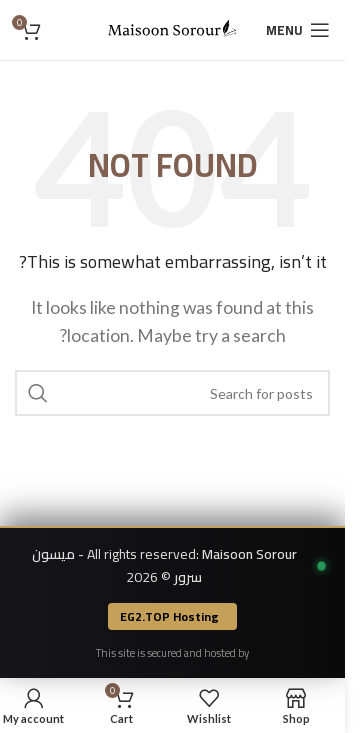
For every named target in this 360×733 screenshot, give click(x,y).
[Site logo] (173, 27)
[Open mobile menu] (298, 30)
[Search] (172, 393)
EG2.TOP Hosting (169, 616)
